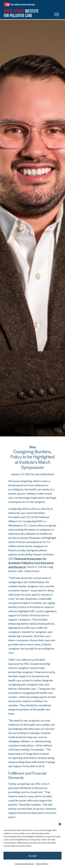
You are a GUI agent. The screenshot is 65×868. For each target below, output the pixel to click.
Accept (33, 856)
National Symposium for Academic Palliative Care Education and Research (31, 563)
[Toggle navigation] (57, 15)
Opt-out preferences (25, 864)
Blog (33, 447)
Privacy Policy (42, 864)
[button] (60, 824)
